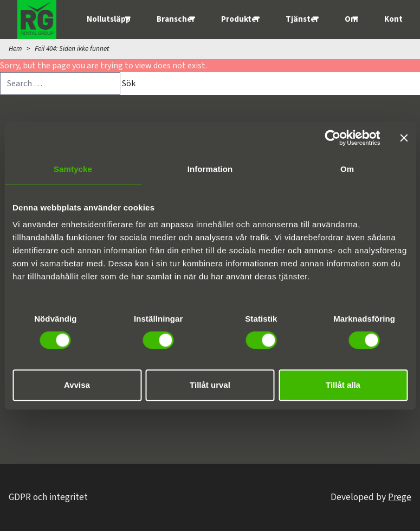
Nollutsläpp (109, 19)
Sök (129, 84)
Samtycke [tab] (73, 169)
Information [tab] (210, 169)
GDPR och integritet (48, 497)
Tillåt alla (343, 385)
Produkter (240, 19)
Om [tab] (347, 169)
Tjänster (302, 19)
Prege (400, 497)
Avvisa (77, 385)
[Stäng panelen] (404, 138)
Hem (15, 49)
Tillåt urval (210, 385)
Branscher (176, 19)
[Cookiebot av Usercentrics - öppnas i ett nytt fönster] (332, 138)
